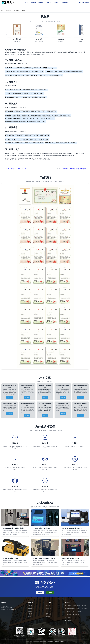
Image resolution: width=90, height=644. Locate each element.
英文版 (29, 617)
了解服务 (50, 593)
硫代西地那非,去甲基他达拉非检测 (17, 169)
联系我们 (65, 3)
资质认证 (49, 3)
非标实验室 (16, 11)
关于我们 (33, 3)
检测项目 (9, 11)
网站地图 (57, 642)
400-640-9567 (83, 3)
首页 (26, 3)
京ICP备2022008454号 (50, 642)
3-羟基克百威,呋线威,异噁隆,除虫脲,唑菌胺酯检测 (74, 169)
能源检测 (30, 609)
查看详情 (10, 397)
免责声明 (62, 642)
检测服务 (41, 3)
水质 (40, 90)
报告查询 (48, 611)
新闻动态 (57, 3)
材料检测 (30, 606)
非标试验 (30, 614)
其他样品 (24, 11)
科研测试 (30, 611)
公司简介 (48, 606)
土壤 (6, 75)
